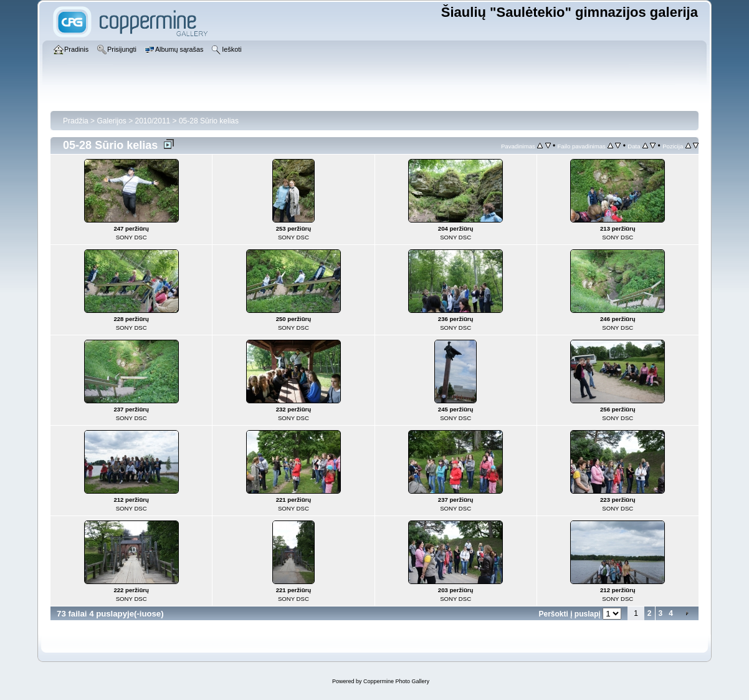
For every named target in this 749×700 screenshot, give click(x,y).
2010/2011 (153, 121)
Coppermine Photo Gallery (396, 681)
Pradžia (76, 121)
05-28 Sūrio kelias (209, 121)
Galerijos (111, 121)
